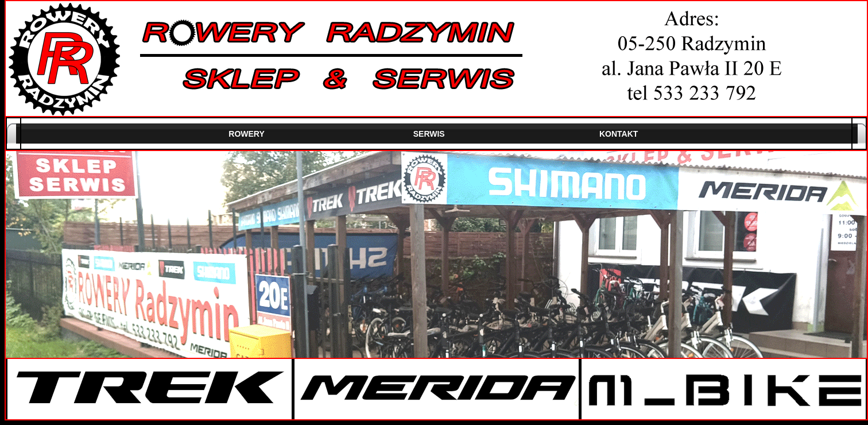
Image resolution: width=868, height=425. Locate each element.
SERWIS (429, 134)
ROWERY (246, 134)
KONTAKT (619, 134)
